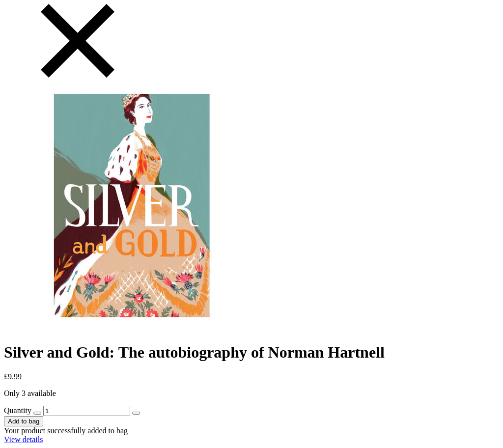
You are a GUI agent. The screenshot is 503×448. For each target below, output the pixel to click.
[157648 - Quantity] (87, 411)
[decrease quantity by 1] (37, 413)
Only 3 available (30, 393)
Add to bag (24, 421)
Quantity (18, 410)
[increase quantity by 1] (136, 413)
